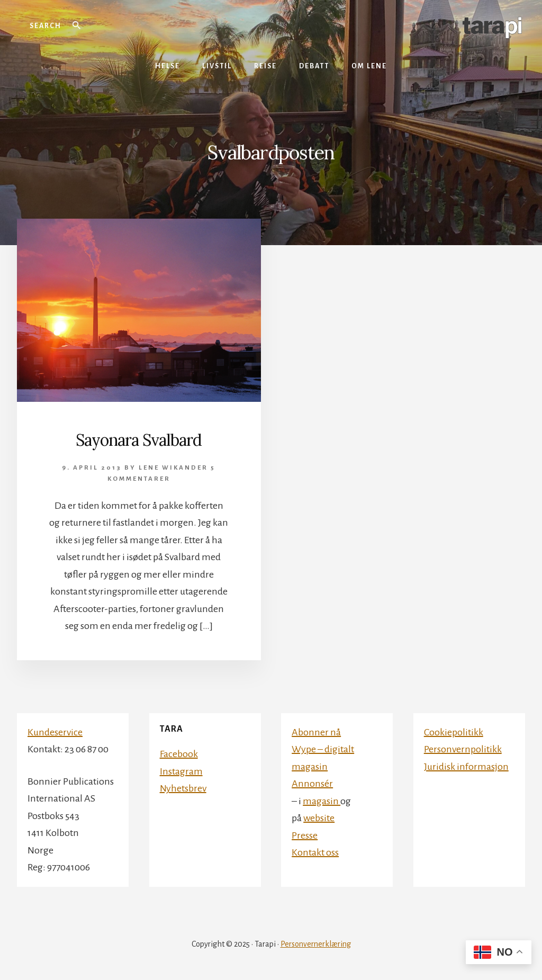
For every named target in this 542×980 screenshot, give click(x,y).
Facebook (179, 754)
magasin (322, 801)
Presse (305, 835)
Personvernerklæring (316, 944)
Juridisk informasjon (466, 767)
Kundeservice (55, 732)
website (319, 818)
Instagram (181, 771)
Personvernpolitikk (463, 749)
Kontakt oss (315, 852)
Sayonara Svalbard (139, 440)
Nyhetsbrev (183, 788)
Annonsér (312, 784)
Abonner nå (316, 732)
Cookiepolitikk (454, 732)
